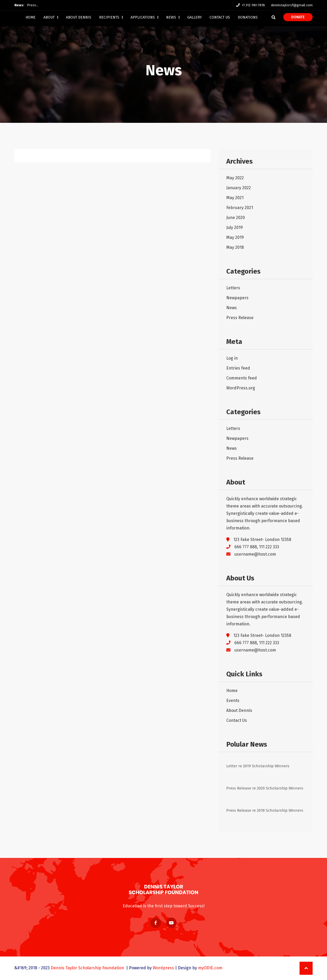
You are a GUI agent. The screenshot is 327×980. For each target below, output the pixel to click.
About (51, 17)
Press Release (240, 318)
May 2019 (235, 237)
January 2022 (239, 188)
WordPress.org (241, 388)
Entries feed (238, 368)
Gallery (194, 17)
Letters (233, 288)
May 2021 (235, 198)
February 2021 (240, 208)
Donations (248, 17)
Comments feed (242, 378)
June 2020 (236, 218)
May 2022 (235, 178)
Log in (232, 358)
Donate (298, 17)
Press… (33, 5)
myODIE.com (210, 968)
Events (233, 701)
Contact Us (220, 17)
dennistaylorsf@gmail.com (292, 5)
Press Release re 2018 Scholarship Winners (265, 810)
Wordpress (163, 968)
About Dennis (79, 17)
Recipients (111, 17)
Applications (144, 17)
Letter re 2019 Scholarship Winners (258, 766)
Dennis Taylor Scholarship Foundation (88, 968)
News (173, 17)
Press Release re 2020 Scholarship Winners (265, 788)
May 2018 (235, 247)
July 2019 (235, 227)
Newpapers (237, 298)
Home (31, 17)
